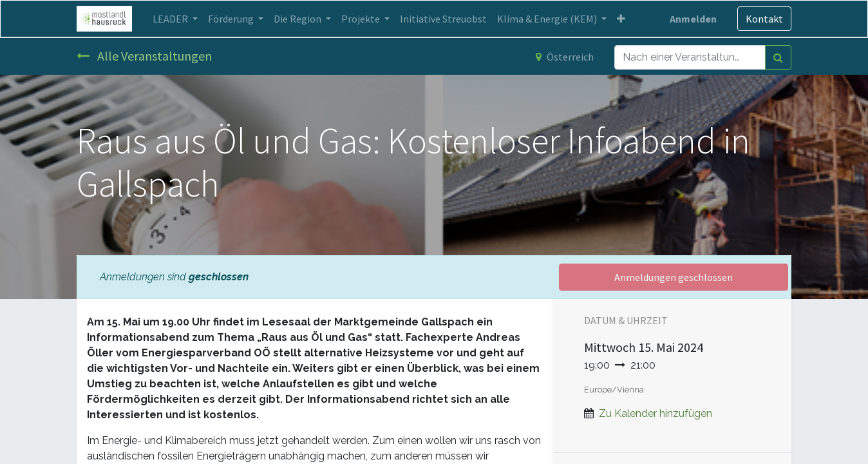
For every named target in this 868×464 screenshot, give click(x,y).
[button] (621, 19)
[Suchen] (778, 57)
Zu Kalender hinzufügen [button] (656, 413)
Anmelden (693, 19)
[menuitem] (443, 19)
